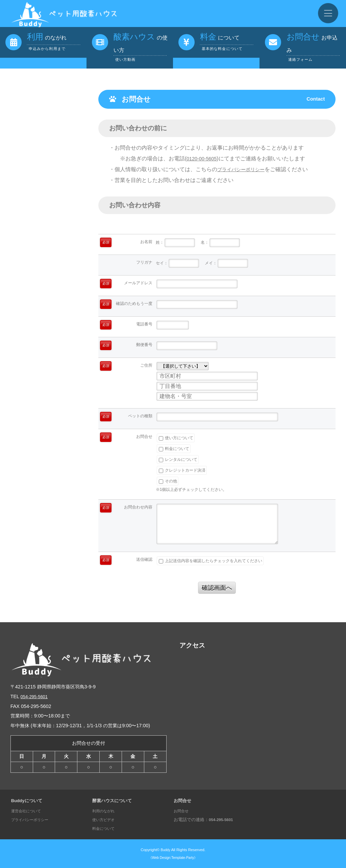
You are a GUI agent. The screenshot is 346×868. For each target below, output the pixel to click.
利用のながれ (105, 811)
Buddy (166, 850)
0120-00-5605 (203, 159)
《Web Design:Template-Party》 (173, 858)
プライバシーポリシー (244, 169)
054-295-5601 (36, 696)
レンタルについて (178, 459)
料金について (174, 449)
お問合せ (182, 811)
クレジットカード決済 (182, 470)
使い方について (176, 438)
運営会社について (29, 811)
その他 (168, 481)
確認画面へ (217, 588)
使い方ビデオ (105, 820)
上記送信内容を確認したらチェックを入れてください (211, 561)
